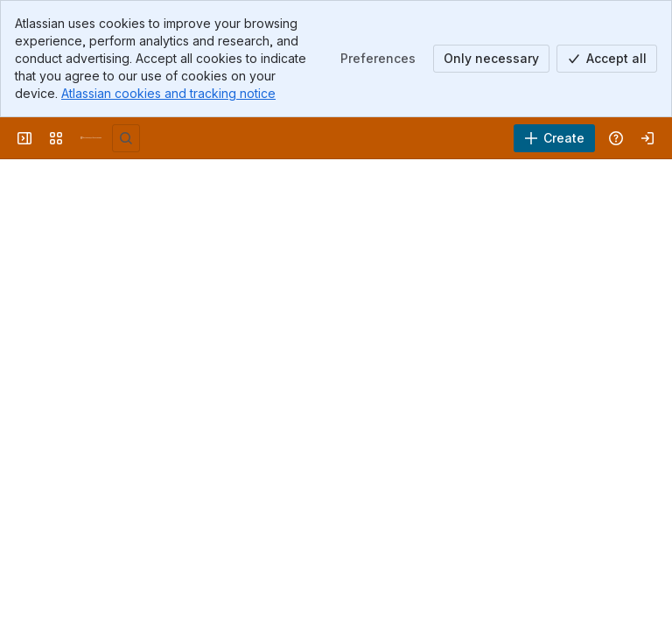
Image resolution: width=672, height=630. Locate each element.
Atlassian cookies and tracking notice (168, 93)
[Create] (554, 138)
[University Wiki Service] (91, 138)
